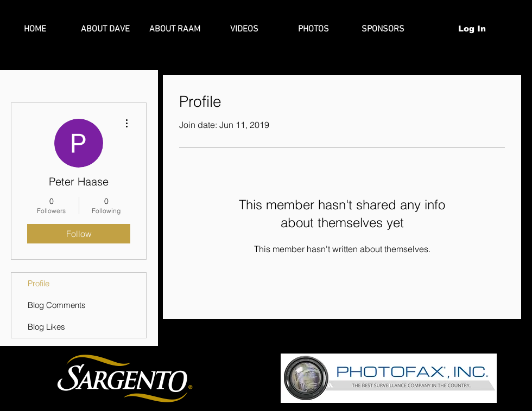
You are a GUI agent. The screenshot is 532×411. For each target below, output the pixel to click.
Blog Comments (57, 305)
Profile (39, 283)
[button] (511, 28)
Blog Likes (46, 327)
